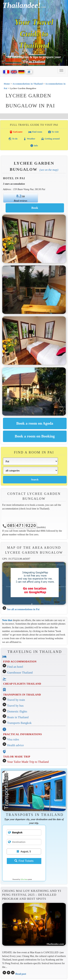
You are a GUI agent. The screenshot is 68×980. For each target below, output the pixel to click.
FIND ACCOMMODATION (20, 662)
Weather (29, 139)
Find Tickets (24, 861)
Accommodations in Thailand (28, 84)
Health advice (16, 745)
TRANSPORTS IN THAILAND (22, 695)
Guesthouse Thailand (20, 673)
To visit (53, 132)
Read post (21, 974)
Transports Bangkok (19, 723)
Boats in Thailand (18, 717)
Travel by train (16, 700)
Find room (35, 132)
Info (34, 146)
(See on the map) (49, 170)
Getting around (50, 139)
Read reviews (20, 201)
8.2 (19, 196)
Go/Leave (16, 132)
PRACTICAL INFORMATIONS (22, 734)
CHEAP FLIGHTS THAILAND (22, 684)
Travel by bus (15, 706)
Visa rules (13, 739)
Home (7, 84)
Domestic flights (17, 711)
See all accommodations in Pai (23, 609)
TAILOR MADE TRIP (17, 757)
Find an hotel (15, 667)
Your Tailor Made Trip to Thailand (28, 762)
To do (13, 139)
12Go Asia (24, 879)
